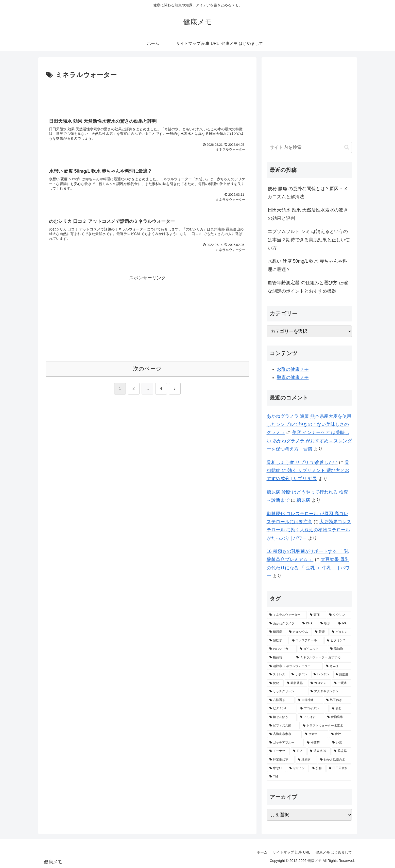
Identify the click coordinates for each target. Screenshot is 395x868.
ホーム (262, 852)
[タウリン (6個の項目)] (339, 615)
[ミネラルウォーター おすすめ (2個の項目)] (323, 658)
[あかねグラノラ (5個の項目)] (283, 624)
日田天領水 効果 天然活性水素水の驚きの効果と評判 (308, 214)
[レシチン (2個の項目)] (322, 675)
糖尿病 (303, 500)
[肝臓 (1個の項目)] (318, 768)
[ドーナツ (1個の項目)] (278, 751)
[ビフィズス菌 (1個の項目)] (283, 726)
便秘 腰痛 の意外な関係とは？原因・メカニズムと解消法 (308, 193)
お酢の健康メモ (293, 369)
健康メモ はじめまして (334, 852)
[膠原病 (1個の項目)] (306, 760)
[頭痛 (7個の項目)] (317, 615)
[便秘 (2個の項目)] (275, 683)
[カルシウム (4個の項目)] (299, 632)
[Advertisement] (147, 95)
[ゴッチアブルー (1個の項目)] (285, 743)
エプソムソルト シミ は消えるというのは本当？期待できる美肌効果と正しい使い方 (309, 240)
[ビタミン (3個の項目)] (340, 632)
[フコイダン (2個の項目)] (313, 709)
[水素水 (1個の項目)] (315, 734)
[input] (309, 147)
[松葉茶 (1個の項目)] (317, 743)
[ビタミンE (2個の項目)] (282, 709)
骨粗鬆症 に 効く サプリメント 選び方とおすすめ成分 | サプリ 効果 (308, 471)
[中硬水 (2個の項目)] (342, 683)
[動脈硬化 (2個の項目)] (296, 683)
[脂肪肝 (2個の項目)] (342, 675)
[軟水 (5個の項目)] (327, 624)
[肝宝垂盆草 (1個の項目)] (281, 760)
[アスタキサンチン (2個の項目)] (330, 692)
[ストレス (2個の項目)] (278, 675)
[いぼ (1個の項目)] (341, 743)
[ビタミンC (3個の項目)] (338, 641)
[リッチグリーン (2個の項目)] (287, 692)
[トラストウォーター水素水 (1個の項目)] (326, 726)
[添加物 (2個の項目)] (340, 649)
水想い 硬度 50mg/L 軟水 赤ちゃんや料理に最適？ (307, 265)
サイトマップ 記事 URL (291, 852)
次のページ (147, 369)
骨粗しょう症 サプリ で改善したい (302, 462)
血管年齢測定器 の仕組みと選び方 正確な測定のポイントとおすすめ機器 (308, 287)
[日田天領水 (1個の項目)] (339, 768)
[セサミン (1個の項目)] (298, 768)
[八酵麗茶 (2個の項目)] (281, 700)
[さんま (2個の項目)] (337, 666)
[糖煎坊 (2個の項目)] (280, 658)
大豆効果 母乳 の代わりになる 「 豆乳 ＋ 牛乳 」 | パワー (308, 568)
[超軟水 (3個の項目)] (278, 641)
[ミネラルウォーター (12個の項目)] (287, 615)
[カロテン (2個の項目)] (320, 683)
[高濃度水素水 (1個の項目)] (284, 734)
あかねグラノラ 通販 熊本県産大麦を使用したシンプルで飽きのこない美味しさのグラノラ (309, 424)
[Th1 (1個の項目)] (309, 777)
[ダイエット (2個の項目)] (312, 649)
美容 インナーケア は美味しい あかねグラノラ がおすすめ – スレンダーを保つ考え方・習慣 (309, 441)
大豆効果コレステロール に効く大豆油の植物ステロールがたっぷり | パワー (309, 530)
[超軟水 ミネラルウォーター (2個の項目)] (295, 666)
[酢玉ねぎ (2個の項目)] (338, 700)
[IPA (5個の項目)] (344, 624)
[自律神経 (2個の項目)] (309, 700)
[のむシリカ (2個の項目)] (282, 649)
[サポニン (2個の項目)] (300, 675)
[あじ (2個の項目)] (340, 709)
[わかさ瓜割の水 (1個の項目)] (335, 760)
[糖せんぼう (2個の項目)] (282, 717)
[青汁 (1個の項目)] (340, 734)
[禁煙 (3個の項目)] (321, 632)
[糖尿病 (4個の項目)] (277, 632)
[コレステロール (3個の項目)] (307, 641)
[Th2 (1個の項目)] (299, 751)
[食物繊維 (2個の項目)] (338, 717)
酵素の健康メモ (293, 377)
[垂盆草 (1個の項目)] (341, 751)
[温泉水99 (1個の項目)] (319, 751)
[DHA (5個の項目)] (309, 624)
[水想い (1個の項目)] (277, 768)
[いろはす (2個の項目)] (311, 717)
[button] (347, 147)
